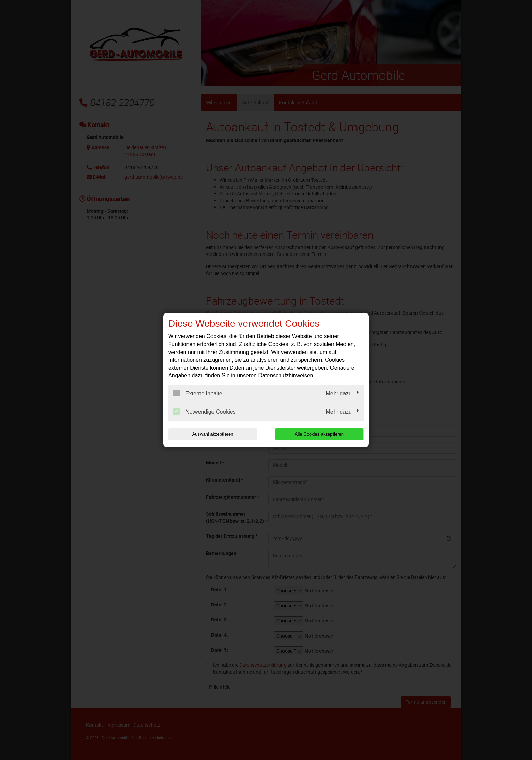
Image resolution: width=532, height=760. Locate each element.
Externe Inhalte (198, 393)
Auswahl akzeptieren (212, 434)
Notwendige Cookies (205, 412)
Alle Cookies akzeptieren (320, 434)
